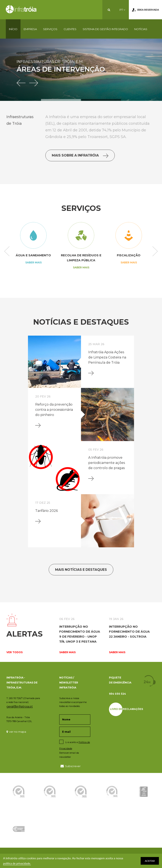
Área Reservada (145, 10)
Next (155, 252)
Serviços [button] (50, 29)
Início (13, 29)
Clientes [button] (70, 29)
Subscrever (71, 766)
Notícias (141, 29)
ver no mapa (16, 732)
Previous (7, 252)
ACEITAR (150, 861)
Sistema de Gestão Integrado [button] (105, 29)
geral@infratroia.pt (20, 707)
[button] (23, 80)
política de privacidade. (18, 863)
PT (122, 10)
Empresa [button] (30, 29)
